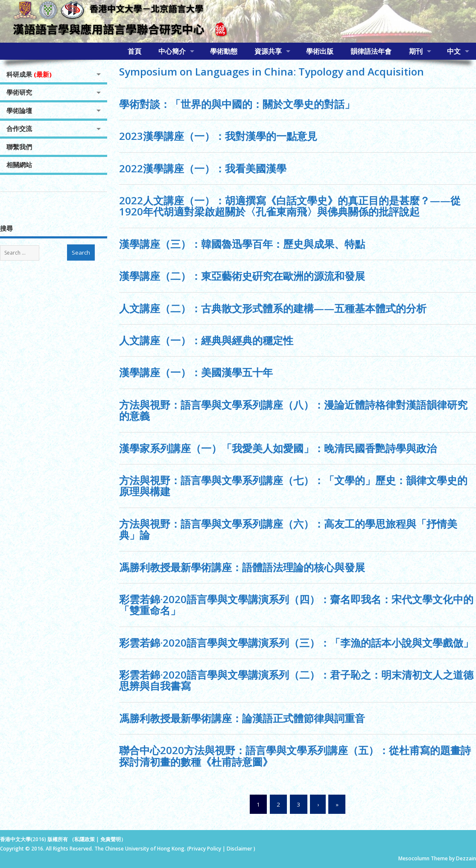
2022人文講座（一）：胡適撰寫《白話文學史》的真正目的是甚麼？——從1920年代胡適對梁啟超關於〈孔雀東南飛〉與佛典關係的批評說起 (290, 206)
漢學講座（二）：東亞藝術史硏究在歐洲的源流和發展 (242, 276)
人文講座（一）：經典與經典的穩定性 (206, 340)
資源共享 (268, 51)
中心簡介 (172, 51)
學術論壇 (19, 110)
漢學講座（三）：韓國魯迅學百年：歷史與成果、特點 (242, 244)
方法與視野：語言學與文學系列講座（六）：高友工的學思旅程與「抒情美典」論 (288, 529)
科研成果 (29, 74)
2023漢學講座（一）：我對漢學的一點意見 (218, 136)
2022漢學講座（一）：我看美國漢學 (203, 168)
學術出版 (320, 51)
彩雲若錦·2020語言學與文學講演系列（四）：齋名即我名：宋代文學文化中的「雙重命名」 (296, 605)
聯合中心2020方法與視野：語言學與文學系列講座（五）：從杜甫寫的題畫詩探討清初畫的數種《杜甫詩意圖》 (295, 756)
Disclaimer (240, 849)
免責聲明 (111, 839)
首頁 (134, 51)
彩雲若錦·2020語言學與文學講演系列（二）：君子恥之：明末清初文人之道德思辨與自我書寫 (296, 680)
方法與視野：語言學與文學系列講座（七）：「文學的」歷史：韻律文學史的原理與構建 (293, 486)
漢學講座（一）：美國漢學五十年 (196, 372)
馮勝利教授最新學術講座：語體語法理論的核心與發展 (242, 567)
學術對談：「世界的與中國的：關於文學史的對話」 (237, 104)
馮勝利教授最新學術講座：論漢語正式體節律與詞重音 (242, 718)
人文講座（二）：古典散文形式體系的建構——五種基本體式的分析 (273, 308)
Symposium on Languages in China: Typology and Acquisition (272, 71)
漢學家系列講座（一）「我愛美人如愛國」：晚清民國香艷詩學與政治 (278, 448)
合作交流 (19, 128)
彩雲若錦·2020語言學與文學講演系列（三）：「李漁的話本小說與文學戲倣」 (296, 643)
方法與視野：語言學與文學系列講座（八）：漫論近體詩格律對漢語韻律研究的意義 (293, 410)
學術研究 (19, 92)
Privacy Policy (205, 849)
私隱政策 (85, 839)
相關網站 (19, 165)
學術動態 (224, 51)
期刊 (416, 51)
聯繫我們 (19, 147)
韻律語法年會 (371, 51)
